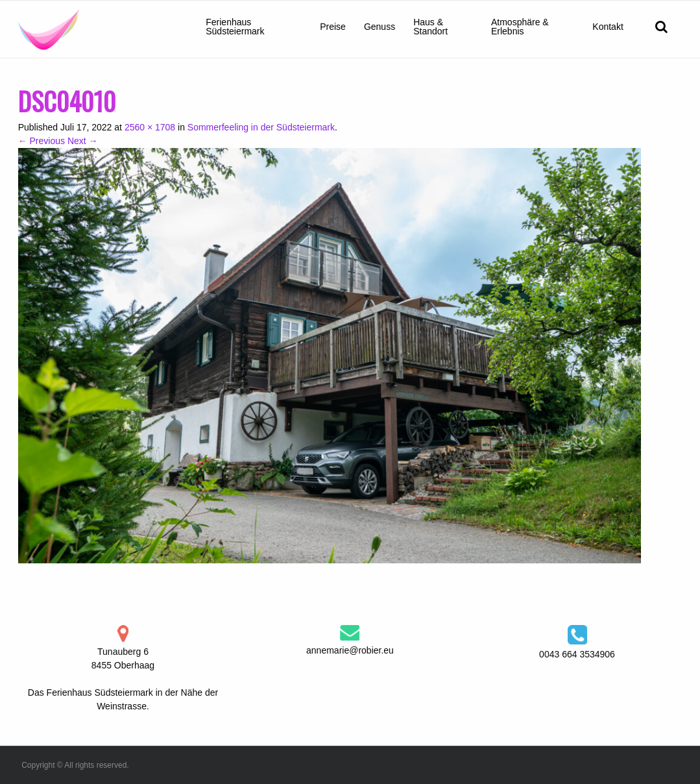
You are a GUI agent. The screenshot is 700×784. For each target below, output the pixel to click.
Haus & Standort (430, 27)
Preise (333, 27)
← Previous (42, 141)
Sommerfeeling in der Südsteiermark (261, 127)
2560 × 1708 (150, 127)
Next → (83, 141)
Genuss (380, 27)
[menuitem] (254, 27)
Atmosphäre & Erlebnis (520, 27)
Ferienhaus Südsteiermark (235, 27)
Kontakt (608, 27)
